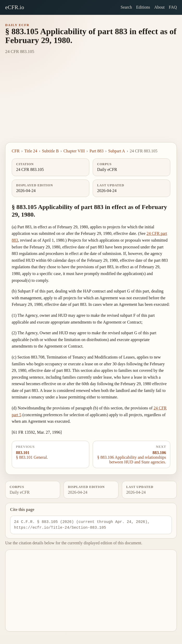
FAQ (173, 7)
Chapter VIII (74, 151)
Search (126, 7)
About (159, 7)
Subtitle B (50, 151)
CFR (16, 151)
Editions (143, 7)
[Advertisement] (91, 103)
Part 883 (97, 151)
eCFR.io (15, 7)
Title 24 (31, 151)
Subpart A (117, 151)
